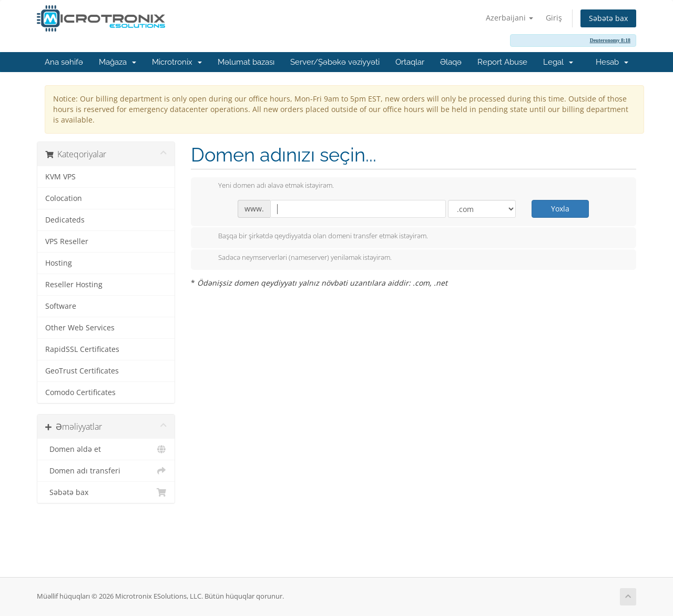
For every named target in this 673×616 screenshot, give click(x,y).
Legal (558, 62)
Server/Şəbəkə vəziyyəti (335, 62)
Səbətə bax (608, 18)
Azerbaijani (509, 18)
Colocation (64, 198)
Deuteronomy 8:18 (610, 40)
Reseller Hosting (74, 285)
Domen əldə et (106, 449)
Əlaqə (451, 62)
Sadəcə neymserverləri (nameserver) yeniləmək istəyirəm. (297, 258)
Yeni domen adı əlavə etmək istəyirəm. (268, 186)
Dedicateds (65, 220)
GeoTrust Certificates (82, 371)
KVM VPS (60, 177)
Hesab (612, 62)
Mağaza (118, 62)
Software (61, 306)
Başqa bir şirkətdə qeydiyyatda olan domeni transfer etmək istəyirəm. (315, 237)
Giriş (554, 18)
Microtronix (177, 62)
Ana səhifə (64, 62)
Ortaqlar (410, 62)
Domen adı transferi (106, 471)
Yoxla (560, 209)
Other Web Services (80, 328)
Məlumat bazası (246, 62)
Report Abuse (502, 62)
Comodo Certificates (80, 392)
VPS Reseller (67, 241)
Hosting (59, 263)
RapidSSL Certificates (82, 349)
